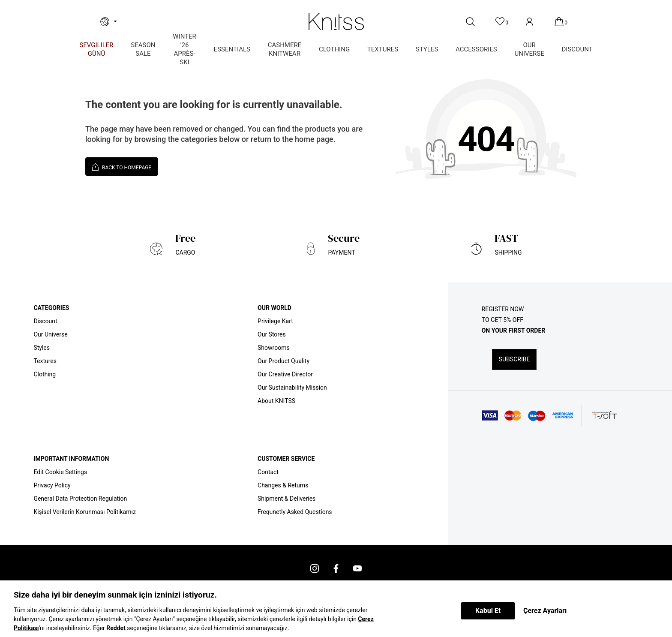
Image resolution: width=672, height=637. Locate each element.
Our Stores (272, 334)
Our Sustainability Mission (292, 388)
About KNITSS (276, 401)
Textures (45, 361)
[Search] (471, 22)
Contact (268, 472)
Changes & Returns (283, 485)
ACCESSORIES (476, 49)
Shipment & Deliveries (286, 499)
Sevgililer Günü (96, 49)
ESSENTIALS (232, 49)
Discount (45, 321)
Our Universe (50, 334)
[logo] (336, 21)
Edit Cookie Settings (60, 472)
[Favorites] (501, 22)
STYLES (427, 49)
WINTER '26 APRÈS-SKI (184, 49)
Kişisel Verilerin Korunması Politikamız (84, 512)
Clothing (45, 374)
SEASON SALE (143, 49)
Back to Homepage (122, 167)
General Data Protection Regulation (80, 499)
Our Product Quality (283, 361)
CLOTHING (334, 49)
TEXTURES (383, 49)
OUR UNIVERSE (529, 49)
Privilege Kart (275, 321)
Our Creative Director (285, 374)
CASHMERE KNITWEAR (285, 49)
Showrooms (274, 348)
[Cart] (560, 22)
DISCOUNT (577, 49)
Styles (42, 348)
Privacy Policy (52, 485)
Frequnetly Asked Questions (295, 512)
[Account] (530, 22)
